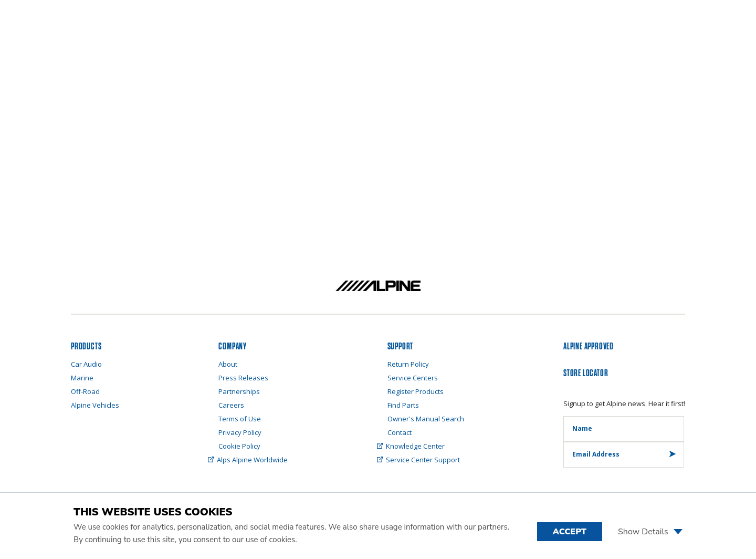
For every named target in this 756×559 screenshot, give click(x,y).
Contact (400, 432)
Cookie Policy (239, 446)
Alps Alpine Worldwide (253, 460)
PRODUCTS (86, 346)
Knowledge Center (416, 446)
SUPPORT (401, 346)
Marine (82, 378)
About (228, 364)
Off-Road (85, 391)
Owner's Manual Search (426, 419)
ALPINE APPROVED (589, 346)
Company (233, 346)
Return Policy (408, 364)
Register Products (416, 391)
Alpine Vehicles (95, 405)
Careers (231, 405)
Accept (570, 532)
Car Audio (86, 364)
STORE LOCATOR (586, 373)
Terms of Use (240, 419)
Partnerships (239, 391)
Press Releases (243, 378)
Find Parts (403, 405)
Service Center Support (424, 460)
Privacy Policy (240, 432)
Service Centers (413, 378)
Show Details (650, 532)
